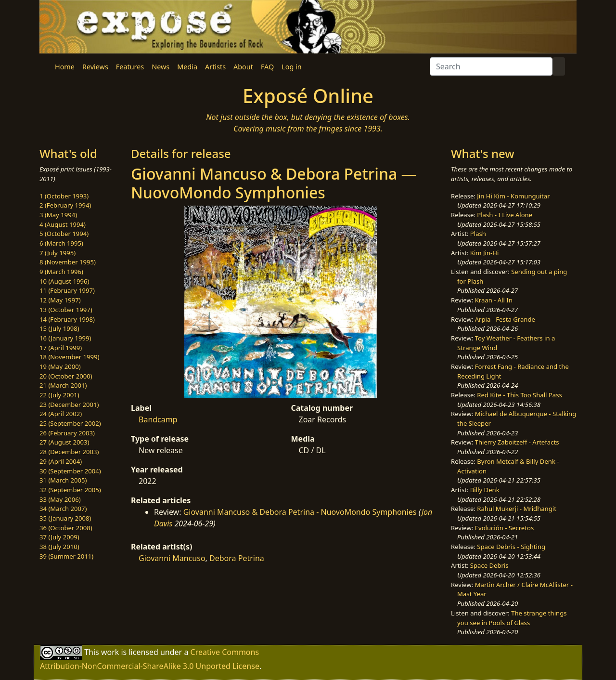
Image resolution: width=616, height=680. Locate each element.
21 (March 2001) (63, 385)
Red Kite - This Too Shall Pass (519, 395)
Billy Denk (485, 490)
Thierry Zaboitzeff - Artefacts (517, 442)
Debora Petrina (237, 558)
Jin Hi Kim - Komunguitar (513, 196)
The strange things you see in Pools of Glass (512, 618)
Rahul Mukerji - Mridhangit (517, 509)
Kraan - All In (494, 300)
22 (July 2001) (59, 395)
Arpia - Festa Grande (505, 319)
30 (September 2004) (70, 471)
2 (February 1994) (65, 205)
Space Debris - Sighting (511, 547)
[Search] (491, 66)
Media (187, 67)
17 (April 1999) (61, 348)
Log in (291, 67)
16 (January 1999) (65, 338)
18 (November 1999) (70, 357)
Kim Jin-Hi (485, 253)
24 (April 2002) (61, 414)
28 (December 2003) (69, 452)
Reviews (95, 67)
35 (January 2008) (65, 518)
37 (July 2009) (59, 537)
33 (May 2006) (60, 499)
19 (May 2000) (60, 366)
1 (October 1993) (64, 196)
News (160, 67)
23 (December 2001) (69, 405)
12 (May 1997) (60, 300)
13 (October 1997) (66, 310)
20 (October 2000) (66, 376)
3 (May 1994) (58, 215)
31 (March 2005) (63, 480)
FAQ (267, 67)
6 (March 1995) (61, 243)
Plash (478, 234)
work (110, 652)
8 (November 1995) (68, 262)
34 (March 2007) (63, 509)
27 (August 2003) (64, 442)
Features (130, 67)
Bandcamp (158, 419)
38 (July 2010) (59, 547)
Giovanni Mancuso (172, 558)
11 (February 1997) (67, 290)
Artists (215, 67)
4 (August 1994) (63, 224)
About (243, 67)
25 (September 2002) (70, 423)
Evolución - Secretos (504, 528)
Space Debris (489, 565)
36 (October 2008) (66, 528)
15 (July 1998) (59, 328)
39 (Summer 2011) (66, 556)
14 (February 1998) (67, 319)
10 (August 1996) (64, 281)
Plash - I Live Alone (505, 215)
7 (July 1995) (58, 253)
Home (65, 67)
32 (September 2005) (70, 490)
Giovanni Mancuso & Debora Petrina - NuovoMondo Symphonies (300, 512)
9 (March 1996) (61, 272)
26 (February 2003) (67, 433)
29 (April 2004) (61, 461)
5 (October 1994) (64, 234)
